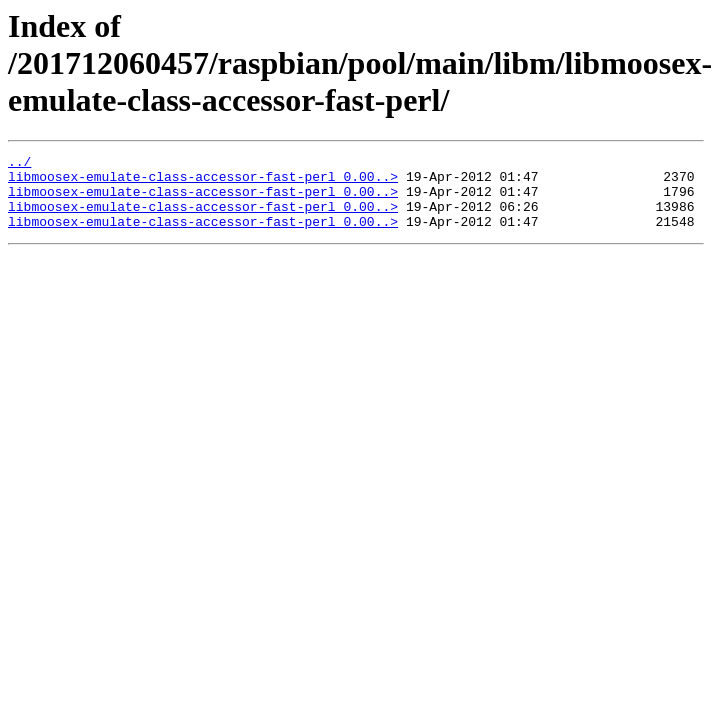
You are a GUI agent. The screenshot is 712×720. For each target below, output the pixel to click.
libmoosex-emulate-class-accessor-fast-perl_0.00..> (203, 182)
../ (19, 164)
